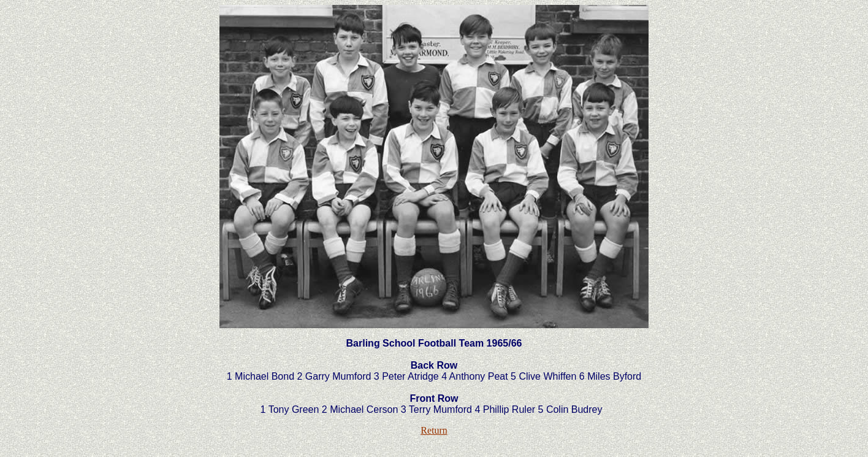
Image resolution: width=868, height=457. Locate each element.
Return (434, 430)
